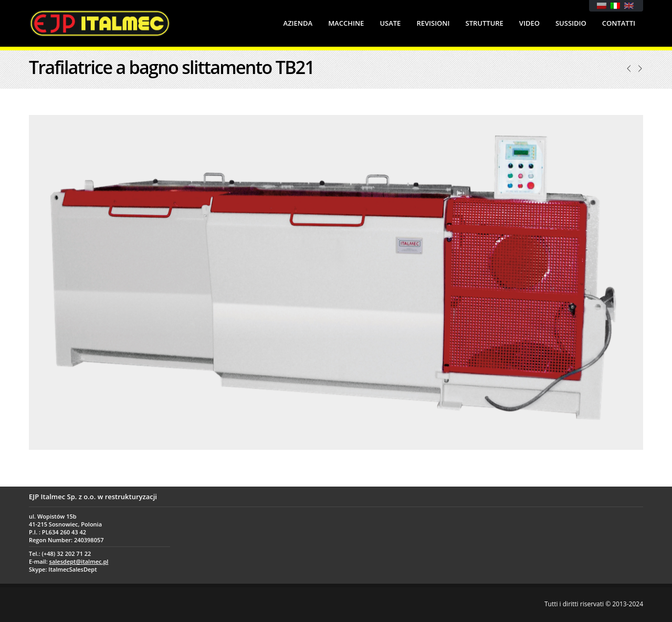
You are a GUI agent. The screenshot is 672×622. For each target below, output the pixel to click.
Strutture (485, 23)
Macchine (346, 23)
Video (529, 23)
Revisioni (433, 23)
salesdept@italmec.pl (79, 561)
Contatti (619, 23)
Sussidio (571, 23)
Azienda (298, 23)
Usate (390, 23)
